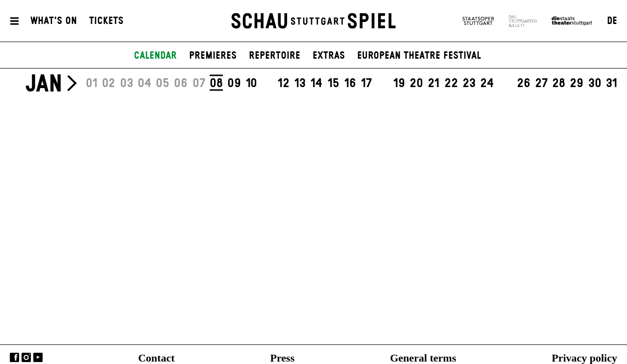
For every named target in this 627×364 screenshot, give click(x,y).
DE (612, 21)
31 (612, 84)
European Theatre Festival (419, 56)
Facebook (14, 357)
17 (366, 84)
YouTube (38, 357)
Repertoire (275, 56)
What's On (54, 21)
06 (181, 84)
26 (524, 84)
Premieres (213, 56)
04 (145, 84)
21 (434, 84)
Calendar (155, 56)
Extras (329, 56)
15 (333, 84)
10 (251, 84)
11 (267, 84)
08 (216, 83)
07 (199, 84)
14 (316, 84)
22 (451, 84)
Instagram (26, 357)
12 (283, 84)
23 (469, 84)
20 (416, 84)
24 (487, 84)
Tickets (106, 21)
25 (505, 84)
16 (350, 84)
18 (383, 84)
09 (234, 84)
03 (127, 84)
